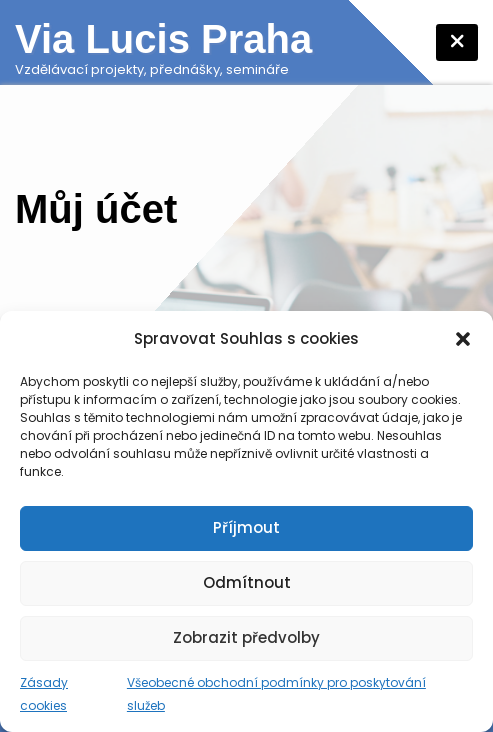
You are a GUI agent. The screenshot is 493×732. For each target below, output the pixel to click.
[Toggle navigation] (457, 42)
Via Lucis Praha (163, 39)
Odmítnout (247, 582)
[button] (463, 339)
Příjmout (246, 527)
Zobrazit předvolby (246, 637)
